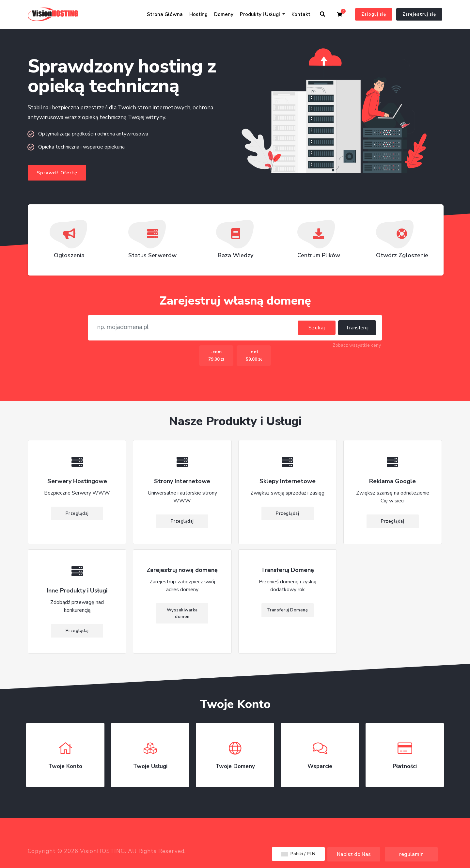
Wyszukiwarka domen (182, 614)
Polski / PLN (298, 854)
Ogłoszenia (69, 242)
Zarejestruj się (419, 14)
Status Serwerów (152, 242)
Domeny (224, 14)
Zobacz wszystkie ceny (357, 346)
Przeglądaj (77, 514)
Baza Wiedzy (236, 242)
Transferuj (357, 328)
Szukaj (317, 328)
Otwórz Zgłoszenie (402, 242)
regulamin (411, 854)
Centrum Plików (319, 242)
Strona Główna (165, 14)
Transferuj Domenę (288, 611)
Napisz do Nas (354, 854)
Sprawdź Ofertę (57, 173)
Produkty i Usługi (260, 14)
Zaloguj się (374, 14)
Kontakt (301, 14)
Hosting (198, 14)
